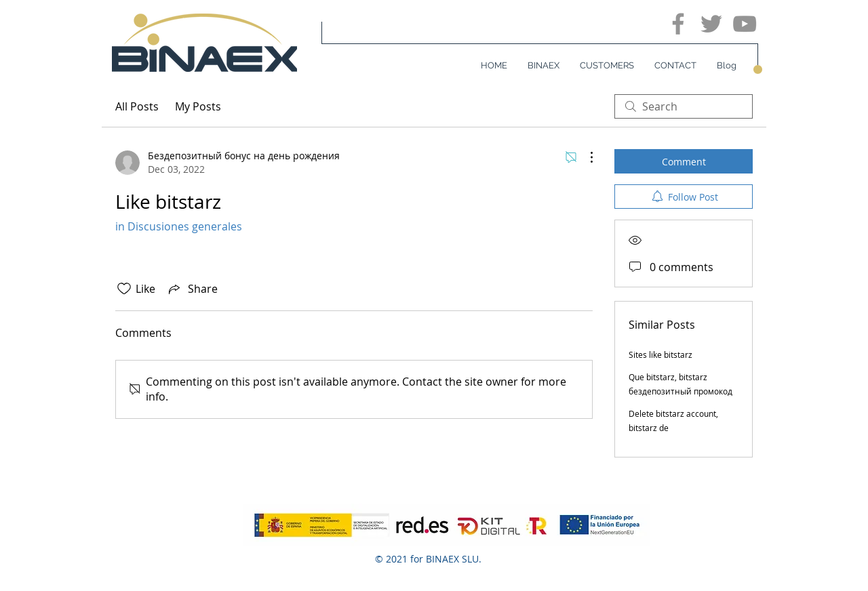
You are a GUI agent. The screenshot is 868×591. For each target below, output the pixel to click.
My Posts (198, 106)
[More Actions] (585, 157)
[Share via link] (192, 289)
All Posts (137, 106)
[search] (684, 106)
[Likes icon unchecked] (124, 289)
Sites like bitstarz (660, 354)
